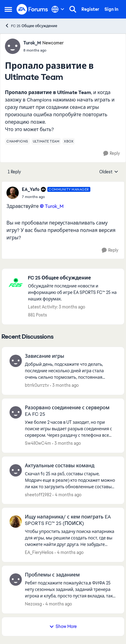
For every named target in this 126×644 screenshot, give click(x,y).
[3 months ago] (64, 385)
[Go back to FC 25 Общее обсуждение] (73, 278)
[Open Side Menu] (8, 9)
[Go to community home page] (32, 9)
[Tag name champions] (17, 141)
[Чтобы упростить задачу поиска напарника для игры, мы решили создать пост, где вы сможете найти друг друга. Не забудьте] (71, 538)
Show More (63, 626)
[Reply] (112, 153)
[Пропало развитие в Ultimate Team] (56, 197)
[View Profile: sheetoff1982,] (16, 470)
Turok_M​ (54, 206)
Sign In (111, 9)
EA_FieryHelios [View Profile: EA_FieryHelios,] (39, 552)
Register (90, 9)
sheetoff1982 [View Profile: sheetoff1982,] (38, 494)
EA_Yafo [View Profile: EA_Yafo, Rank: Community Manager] (31, 189)
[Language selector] (58, 9)
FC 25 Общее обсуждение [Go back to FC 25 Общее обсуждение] (31, 26)
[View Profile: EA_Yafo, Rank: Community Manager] (13, 193)
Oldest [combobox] (109, 172)
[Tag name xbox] (69, 141)
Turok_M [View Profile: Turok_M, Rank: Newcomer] (32, 43)
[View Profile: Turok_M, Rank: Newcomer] (13, 46)
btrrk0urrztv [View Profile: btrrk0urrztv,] (37, 385)
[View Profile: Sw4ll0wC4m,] (16, 412)
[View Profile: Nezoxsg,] (16, 580)
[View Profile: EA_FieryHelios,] (16, 522)
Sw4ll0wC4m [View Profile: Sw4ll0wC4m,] (38, 443)
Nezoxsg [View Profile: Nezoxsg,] (33, 604)
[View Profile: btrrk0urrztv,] (16, 361)
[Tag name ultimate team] (46, 141)
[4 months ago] (67, 495)
